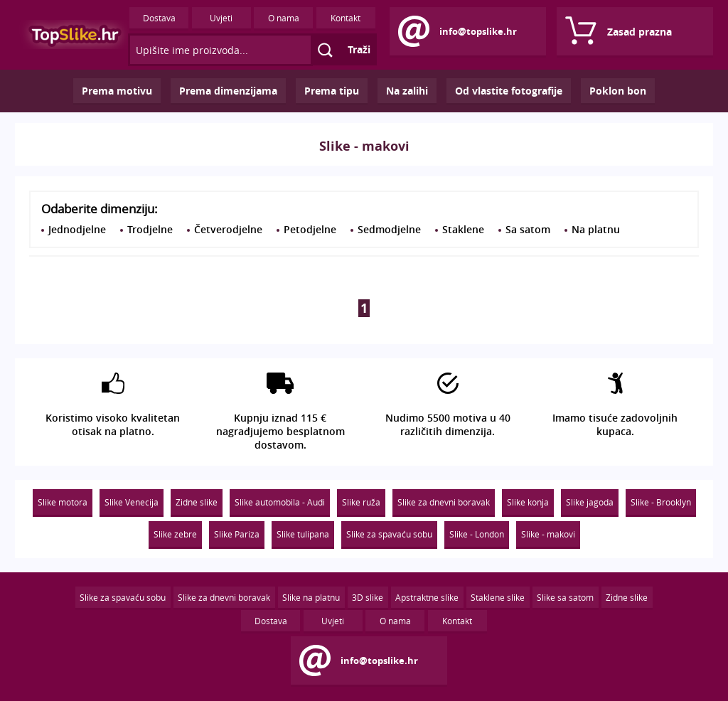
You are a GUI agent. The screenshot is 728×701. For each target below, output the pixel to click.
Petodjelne (310, 229)
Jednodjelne (77, 229)
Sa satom (528, 229)
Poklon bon (618, 91)
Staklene (463, 229)
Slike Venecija (132, 502)
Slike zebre (175, 534)
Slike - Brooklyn (661, 502)
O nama (284, 18)
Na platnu (596, 229)
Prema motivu (117, 91)
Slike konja (528, 502)
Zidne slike (197, 502)
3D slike (368, 597)
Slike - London (477, 534)
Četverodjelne (228, 229)
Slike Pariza (237, 534)
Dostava (159, 18)
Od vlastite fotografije (509, 91)
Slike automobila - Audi (280, 502)
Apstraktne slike (427, 597)
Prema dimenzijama (228, 91)
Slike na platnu (311, 597)
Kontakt (346, 18)
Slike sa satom (565, 597)
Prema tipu (332, 91)
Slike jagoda (590, 502)
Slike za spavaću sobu (389, 534)
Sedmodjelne (389, 229)
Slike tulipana (303, 534)
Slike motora (63, 502)
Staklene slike (498, 597)
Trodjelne (150, 229)
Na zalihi (407, 91)
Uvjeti (221, 18)
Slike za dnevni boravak (444, 502)
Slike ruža (361, 502)
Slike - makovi (548, 534)
